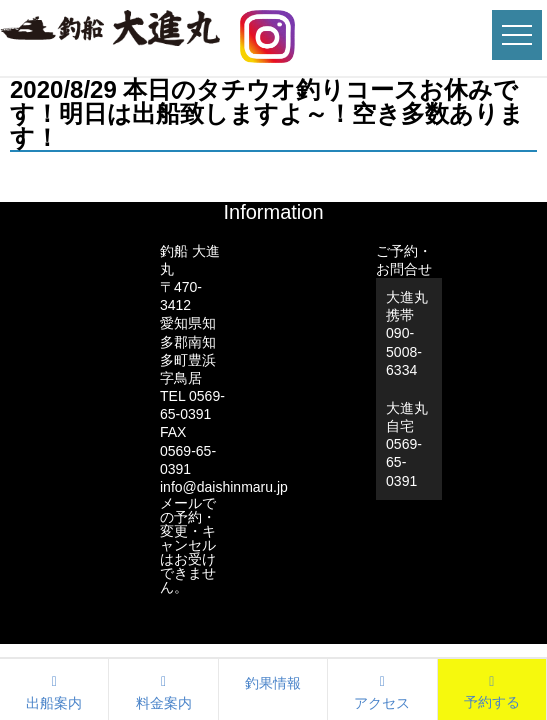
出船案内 (54, 690)
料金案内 (163, 690)
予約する (492, 702)
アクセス (382, 690)
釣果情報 (273, 683)
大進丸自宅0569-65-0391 (407, 444)
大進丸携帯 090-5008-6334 (407, 333)
